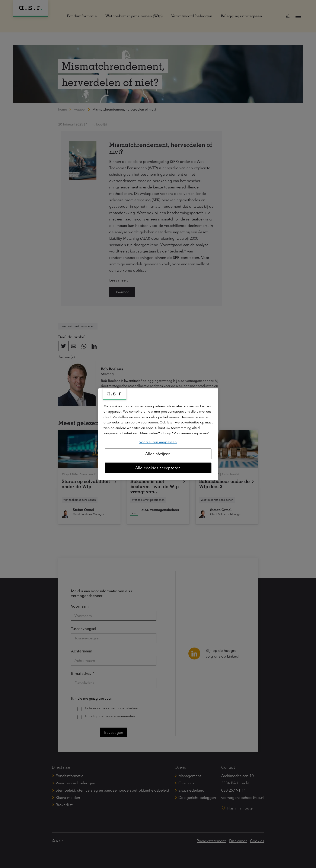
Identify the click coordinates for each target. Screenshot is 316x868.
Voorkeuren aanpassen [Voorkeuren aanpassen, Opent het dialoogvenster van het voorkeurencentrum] (158, 442)
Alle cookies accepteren (158, 468)
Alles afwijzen (158, 454)
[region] (158, 434)
